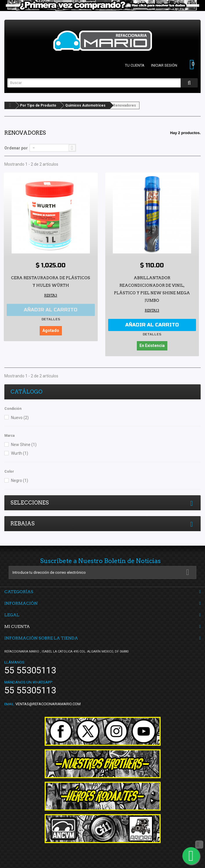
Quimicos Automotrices (85, 105)
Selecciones (30, 503)
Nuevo (20, 418)
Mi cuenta (17, 626)
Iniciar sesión (164, 65)
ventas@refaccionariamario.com (48, 704)
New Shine (24, 445)
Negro (20, 480)
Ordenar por (16, 148)
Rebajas (22, 523)
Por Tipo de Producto (38, 105)
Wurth (20, 453)
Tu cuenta (135, 65)
